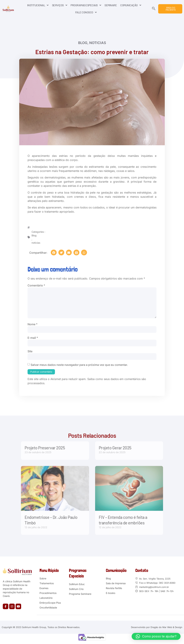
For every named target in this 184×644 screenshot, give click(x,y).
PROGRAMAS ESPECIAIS (86, 5)
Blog (83, 43)
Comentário (36, 285)
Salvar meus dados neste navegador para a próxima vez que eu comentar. (79, 366)
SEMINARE (111, 5)
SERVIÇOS (60, 5)
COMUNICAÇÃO (131, 5)
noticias (98, 43)
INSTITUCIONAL (38, 5)
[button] (54, 252)
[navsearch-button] (154, 9)
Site (30, 352)
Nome (32, 325)
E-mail (33, 339)
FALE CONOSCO (86, 12)
